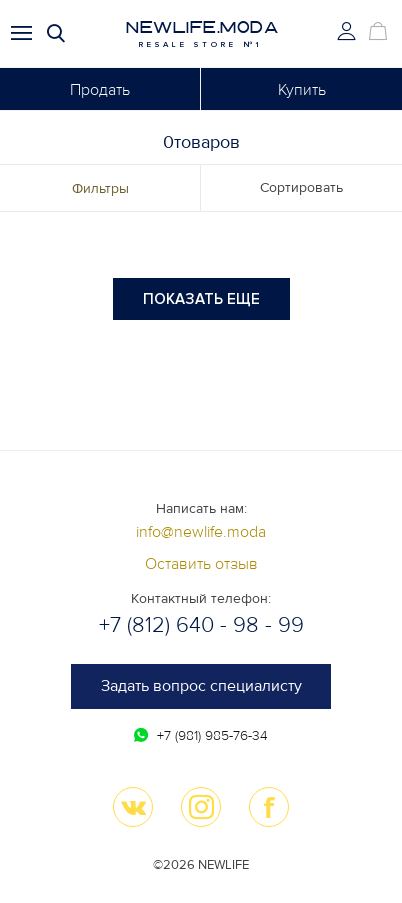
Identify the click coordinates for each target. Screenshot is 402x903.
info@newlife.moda (201, 532)
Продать (100, 90)
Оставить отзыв (201, 564)
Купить (302, 90)
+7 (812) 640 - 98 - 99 (201, 625)
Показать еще (201, 299)
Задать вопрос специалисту (201, 686)
